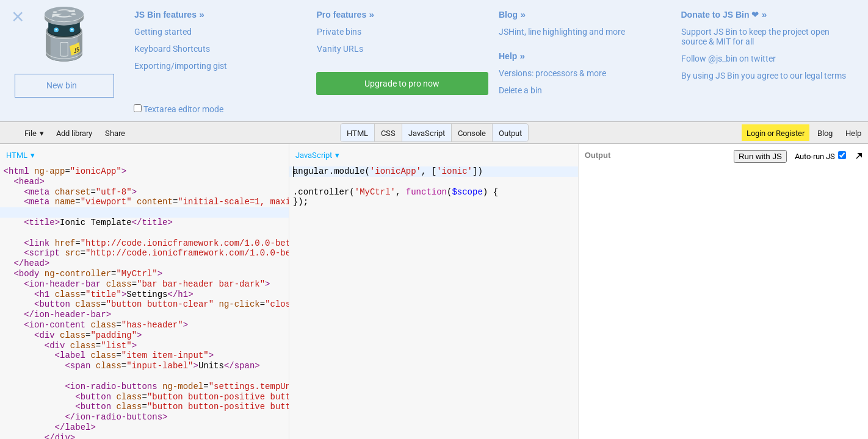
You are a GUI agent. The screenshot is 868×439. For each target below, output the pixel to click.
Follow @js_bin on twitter (729, 59)
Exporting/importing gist (181, 66)
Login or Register (776, 133)
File (31, 133)
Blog (508, 15)
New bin (62, 85)
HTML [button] (357, 133)
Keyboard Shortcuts (172, 49)
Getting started (163, 32)
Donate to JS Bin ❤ (720, 15)
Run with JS (760, 156)
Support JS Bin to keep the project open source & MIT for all (755, 37)
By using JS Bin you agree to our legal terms (764, 76)
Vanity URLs (340, 49)
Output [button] (510, 133)
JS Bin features (165, 15)
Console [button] (472, 133)
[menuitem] (21, 155)
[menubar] (98, 152)
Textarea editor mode (179, 109)
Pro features (342, 15)
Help (508, 56)
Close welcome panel (18, 19)
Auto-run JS (820, 156)
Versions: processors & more (552, 73)
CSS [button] (388, 133)
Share (115, 133)
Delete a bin (520, 90)
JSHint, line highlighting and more (562, 32)
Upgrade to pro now (402, 84)
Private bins (339, 32)
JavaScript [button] (427, 133)
